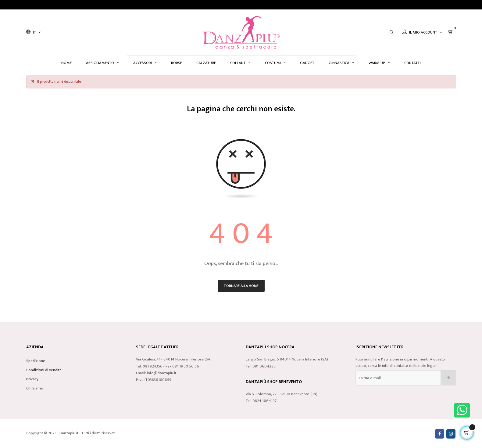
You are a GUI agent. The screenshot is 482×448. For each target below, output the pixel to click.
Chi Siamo (35, 388)
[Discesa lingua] (34, 32)
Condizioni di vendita (44, 370)
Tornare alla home (241, 286)
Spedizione (36, 361)
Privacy (32, 379)
